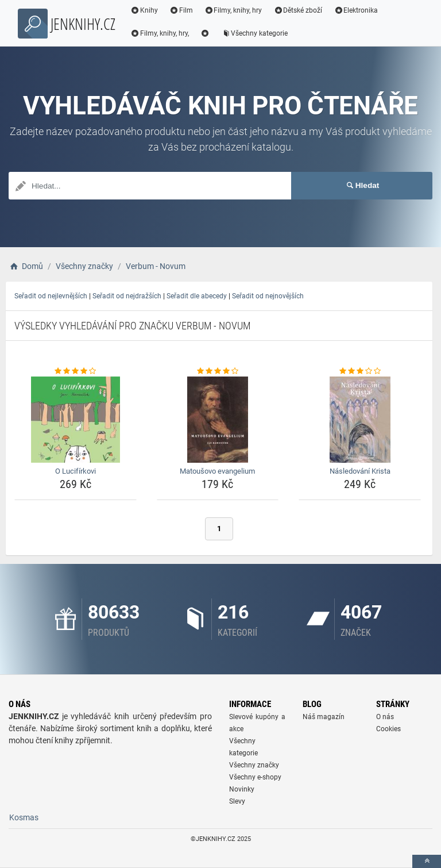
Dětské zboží (298, 10)
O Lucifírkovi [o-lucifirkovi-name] (76, 471)
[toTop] (427, 861)
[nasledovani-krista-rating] (360, 371)
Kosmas (24, 817)
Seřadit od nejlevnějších (51, 296)
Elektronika (356, 10)
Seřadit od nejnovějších (268, 296)
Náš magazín (324, 717)
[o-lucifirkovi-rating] (76, 371)
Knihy (144, 10)
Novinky (242, 789)
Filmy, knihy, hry (233, 10)
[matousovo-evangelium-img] (218, 420)
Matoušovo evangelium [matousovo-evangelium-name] (217, 471)
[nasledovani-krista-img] (360, 420)
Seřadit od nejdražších (127, 296)
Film (181, 10)
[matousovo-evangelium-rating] (218, 371)
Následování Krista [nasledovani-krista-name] (360, 471)
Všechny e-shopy (255, 777)
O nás (385, 717)
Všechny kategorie (255, 33)
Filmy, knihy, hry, (160, 33)
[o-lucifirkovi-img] (76, 420)
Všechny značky (254, 765)
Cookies (388, 729)
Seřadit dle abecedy (197, 296)
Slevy (237, 801)
